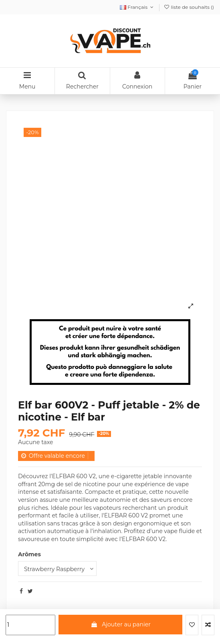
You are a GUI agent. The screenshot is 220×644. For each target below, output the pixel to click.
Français (137, 7)
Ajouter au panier (121, 624)
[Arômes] (57, 569)
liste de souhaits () (189, 7)
